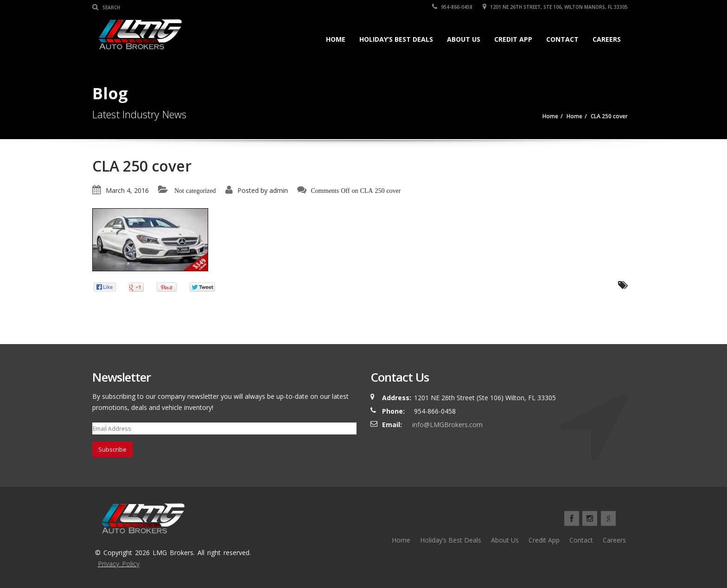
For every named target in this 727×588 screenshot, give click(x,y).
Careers (607, 39)
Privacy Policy (119, 564)
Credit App (513, 39)
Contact (562, 39)
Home (336, 39)
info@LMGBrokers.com (447, 425)
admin (279, 190)
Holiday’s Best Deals (396, 39)
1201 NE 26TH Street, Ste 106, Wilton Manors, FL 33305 (555, 7)
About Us (464, 39)
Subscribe (112, 449)
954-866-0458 (452, 7)
